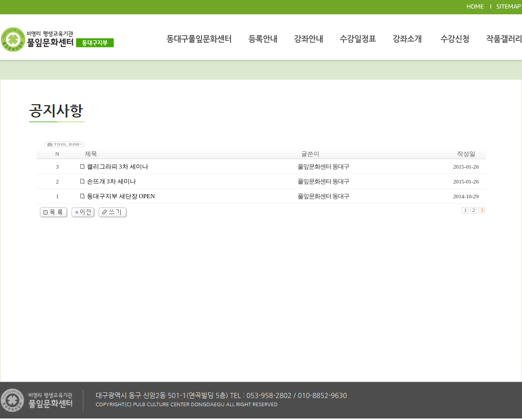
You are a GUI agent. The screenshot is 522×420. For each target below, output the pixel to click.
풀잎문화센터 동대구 (323, 167)
